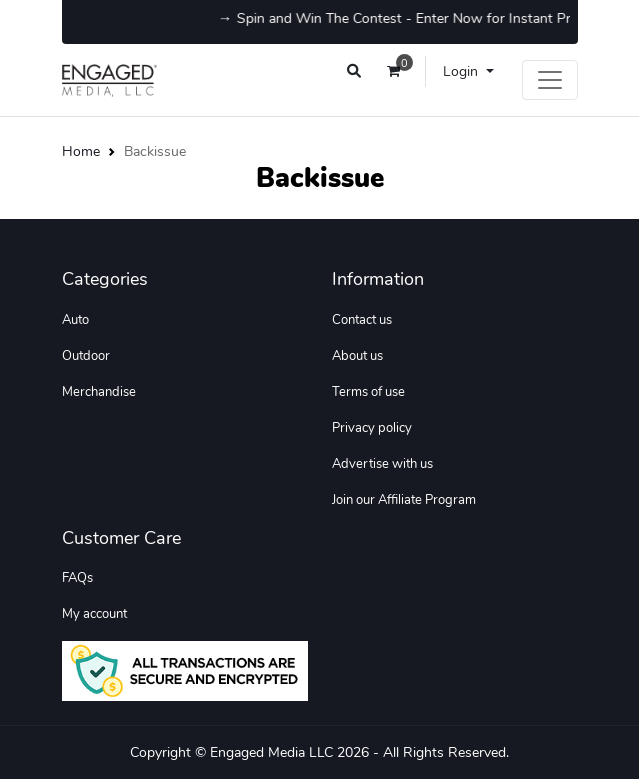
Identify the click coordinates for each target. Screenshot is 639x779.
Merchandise (99, 392)
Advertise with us (382, 464)
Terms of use (368, 392)
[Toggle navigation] (550, 80)
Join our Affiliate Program (404, 500)
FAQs (77, 578)
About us (357, 356)
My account (94, 614)
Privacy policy (372, 428)
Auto (75, 320)
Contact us (362, 320)
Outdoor (86, 356)
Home (81, 151)
